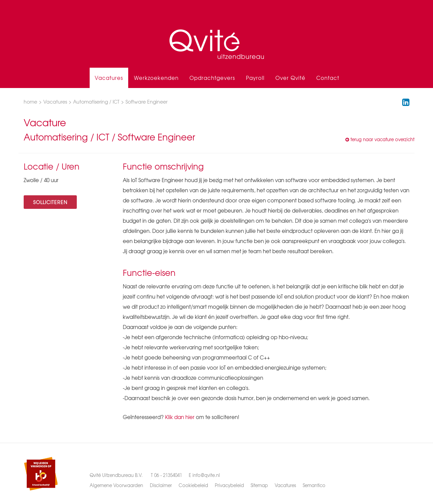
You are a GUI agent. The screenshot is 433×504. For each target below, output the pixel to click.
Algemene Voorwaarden (116, 485)
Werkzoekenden (156, 78)
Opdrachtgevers (212, 78)
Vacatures (109, 78)
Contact (328, 78)
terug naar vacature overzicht (380, 139)
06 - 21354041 (168, 475)
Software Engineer (146, 102)
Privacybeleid (229, 485)
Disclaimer (161, 485)
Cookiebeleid (193, 485)
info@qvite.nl (206, 475)
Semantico (314, 485)
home (30, 102)
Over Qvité (290, 78)
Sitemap (259, 485)
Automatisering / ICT (96, 102)
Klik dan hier (180, 417)
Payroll (255, 78)
